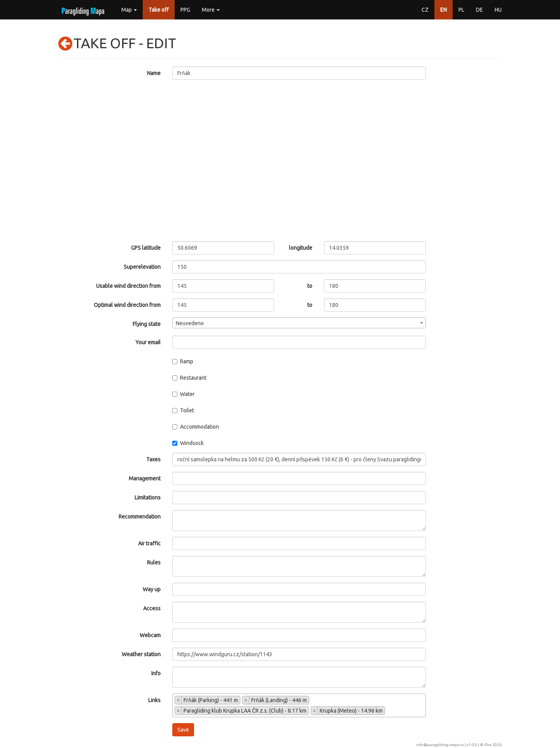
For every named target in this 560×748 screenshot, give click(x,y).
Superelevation (142, 267)
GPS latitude (146, 248)
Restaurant (189, 378)
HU (498, 10)
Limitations (148, 497)
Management (145, 478)
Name (154, 73)
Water (184, 394)
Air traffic (149, 543)
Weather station (141, 654)
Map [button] (129, 10)
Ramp (183, 361)
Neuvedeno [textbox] (190, 323)
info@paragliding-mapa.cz (440, 745)
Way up (152, 589)
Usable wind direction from (128, 286)
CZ (425, 10)
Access (152, 608)
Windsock (188, 443)
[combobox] (299, 323)
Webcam (150, 635)
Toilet (183, 410)
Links (154, 700)
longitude (301, 248)
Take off (159, 10)
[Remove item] (178, 700)
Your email (148, 342)
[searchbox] (389, 711)
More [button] (211, 10)
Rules (154, 562)
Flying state (147, 324)
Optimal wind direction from (127, 305)
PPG (185, 10)
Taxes (153, 459)
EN (444, 10)
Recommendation (140, 517)
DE (479, 10)
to (310, 286)
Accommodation (196, 427)
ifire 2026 (493, 745)
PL (461, 10)
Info (156, 673)
